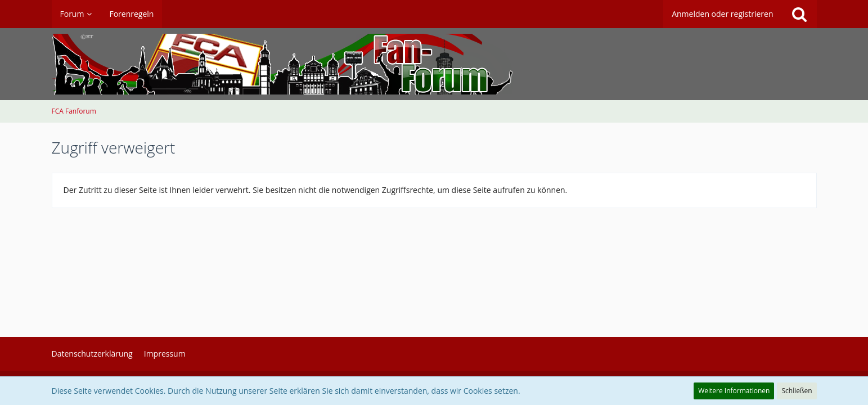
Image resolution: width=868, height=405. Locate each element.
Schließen (797, 391)
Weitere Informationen (734, 391)
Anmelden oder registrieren (722, 14)
